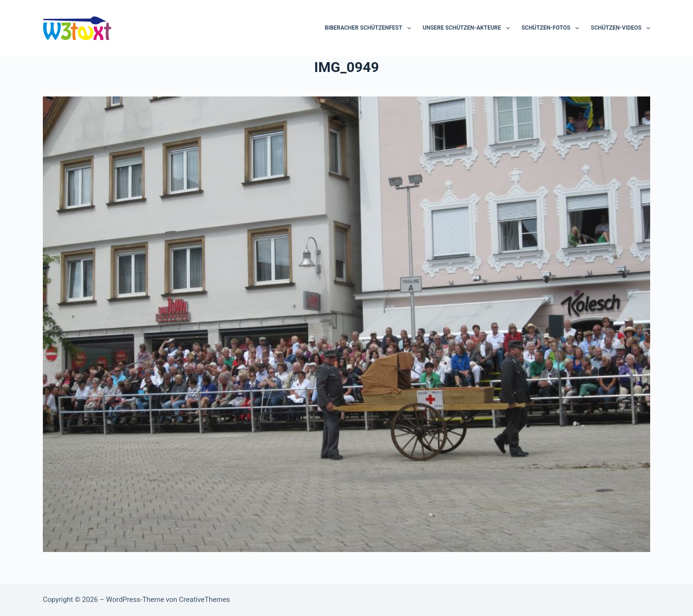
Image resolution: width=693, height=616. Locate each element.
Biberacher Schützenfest (370, 28)
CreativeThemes (205, 600)
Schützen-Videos (620, 28)
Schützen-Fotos (552, 28)
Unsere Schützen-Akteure (468, 28)
